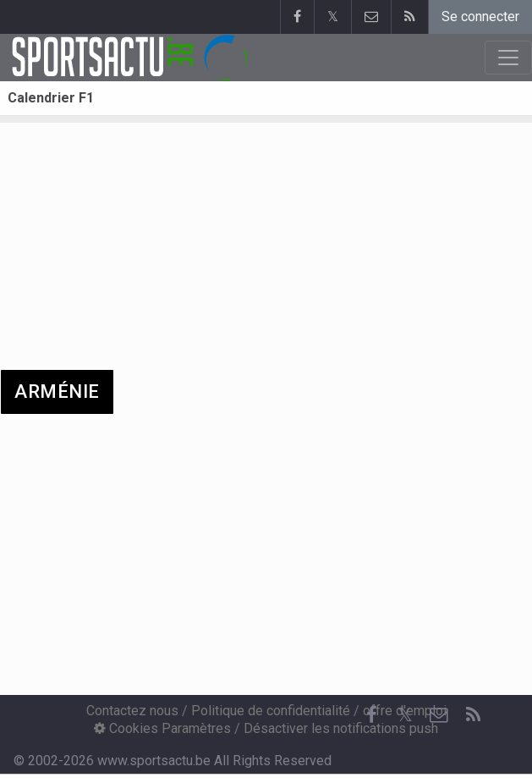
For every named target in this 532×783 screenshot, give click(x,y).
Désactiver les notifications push (341, 728)
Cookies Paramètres (162, 728)
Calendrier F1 (51, 98)
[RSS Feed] (473, 715)
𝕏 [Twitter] (405, 715)
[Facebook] (371, 715)
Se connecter (480, 17)
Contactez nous (132, 711)
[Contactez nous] (439, 715)
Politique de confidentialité (271, 711)
